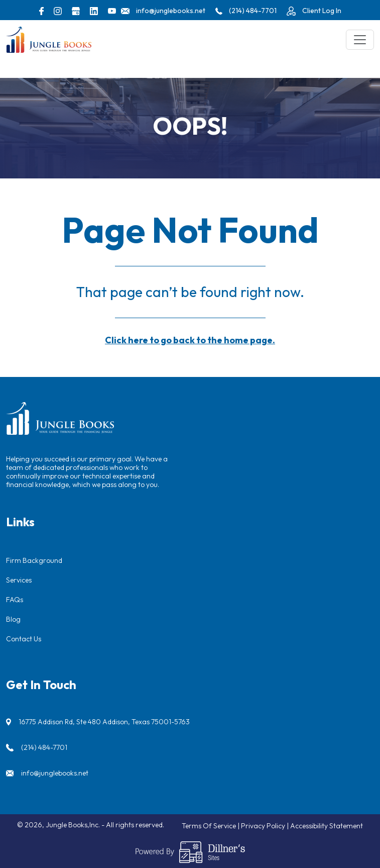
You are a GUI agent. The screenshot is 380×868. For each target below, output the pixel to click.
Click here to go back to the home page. (190, 340)
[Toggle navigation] (360, 40)
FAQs (15, 600)
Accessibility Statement (327, 826)
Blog (13, 619)
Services (19, 580)
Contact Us (24, 639)
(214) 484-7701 (44, 747)
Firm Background (34, 560)
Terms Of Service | (211, 826)
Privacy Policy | (266, 826)
